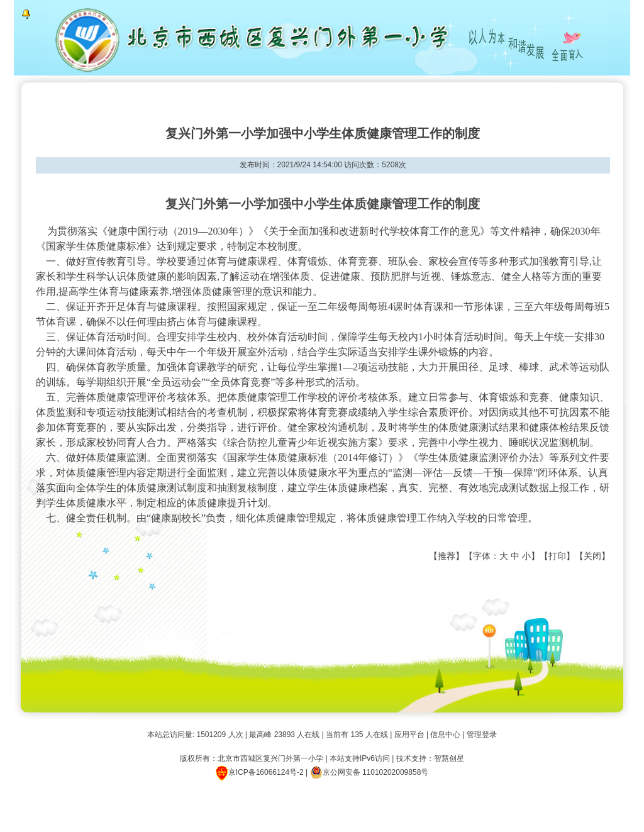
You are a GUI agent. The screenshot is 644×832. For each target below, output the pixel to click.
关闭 (592, 556)
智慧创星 (449, 758)
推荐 (447, 556)
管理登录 (482, 735)
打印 (557, 556)
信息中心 (445, 735)
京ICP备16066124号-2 (266, 772)
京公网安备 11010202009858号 (369, 772)
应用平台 (409, 735)
